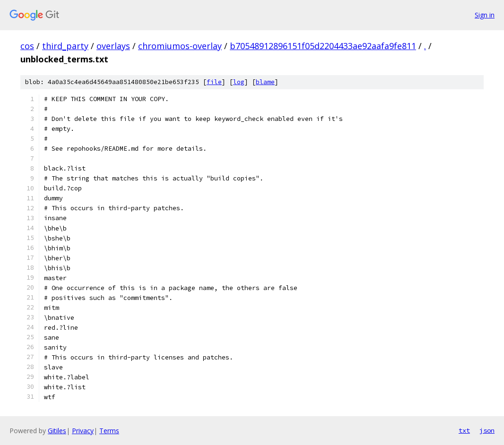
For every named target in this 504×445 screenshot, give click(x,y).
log (239, 82)
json (487, 430)
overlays (113, 46)
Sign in (485, 15)
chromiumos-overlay (180, 46)
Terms (109, 431)
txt (464, 430)
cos (27, 46)
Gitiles (57, 431)
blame (265, 82)
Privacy (83, 431)
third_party (65, 46)
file (214, 82)
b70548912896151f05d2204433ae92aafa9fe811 (323, 46)
